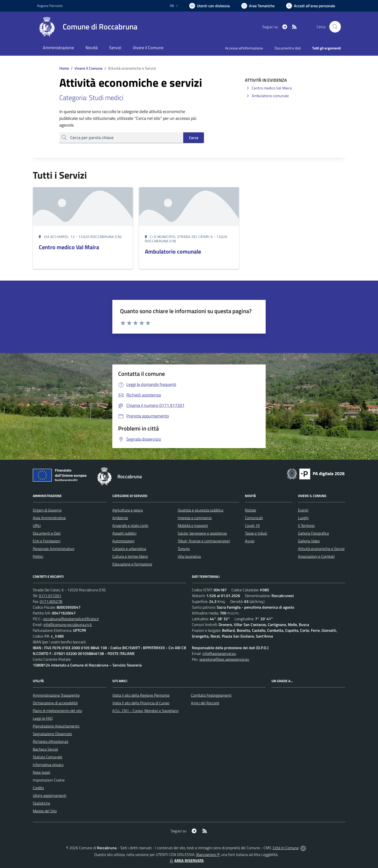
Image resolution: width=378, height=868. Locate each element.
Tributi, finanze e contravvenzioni (204, 541)
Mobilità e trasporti (193, 525)
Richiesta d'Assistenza (51, 741)
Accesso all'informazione (244, 48)
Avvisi (250, 541)
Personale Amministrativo (54, 549)
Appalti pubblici (124, 533)
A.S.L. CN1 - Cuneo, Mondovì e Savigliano (145, 711)
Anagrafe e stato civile (130, 525)
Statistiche (41, 803)
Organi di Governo (47, 510)
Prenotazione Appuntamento (56, 726)
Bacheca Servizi (45, 749)
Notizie (250, 510)
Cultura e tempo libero (130, 556)
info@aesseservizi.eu (219, 653)
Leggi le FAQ (43, 718)
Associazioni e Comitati (316, 556)
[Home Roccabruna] (87, 27)
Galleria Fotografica (313, 533)
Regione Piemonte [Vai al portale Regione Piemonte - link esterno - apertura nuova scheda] (50, 6)
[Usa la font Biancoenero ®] (209, 6)
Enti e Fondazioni (47, 541)
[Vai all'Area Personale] (311, 6)
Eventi (303, 510)
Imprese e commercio (195, 518)
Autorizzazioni (123, 541)
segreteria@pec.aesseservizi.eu (224, 659)
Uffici (37, 525)
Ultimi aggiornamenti (50, 795)
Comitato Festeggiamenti (211, 695)
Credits (38, 788)
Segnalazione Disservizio (52, 734)
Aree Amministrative (49, 518)
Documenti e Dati (47, 533)
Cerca (194, 138)
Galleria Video (309, 541)
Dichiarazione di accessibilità (55, 703)
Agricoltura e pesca (128, 510)
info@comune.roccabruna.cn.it (68, 625)
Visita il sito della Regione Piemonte (141, 695)
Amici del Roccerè (205, 703)
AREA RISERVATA (186, 861)
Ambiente (120, 518)
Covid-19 (252, 525)
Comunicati (254, 518)
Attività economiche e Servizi (321, 549)
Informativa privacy (48, 765)
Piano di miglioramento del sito (57, 711)
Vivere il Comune (88, 68)
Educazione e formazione (132, 564)
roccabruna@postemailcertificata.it (71, 619)
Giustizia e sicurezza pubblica (200, 510)
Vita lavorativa (189, 556)
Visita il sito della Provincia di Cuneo (141, 703)
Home (64, 68)
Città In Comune (286, 848)
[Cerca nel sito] (335, 27)
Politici (38, 556)
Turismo (184, 549)
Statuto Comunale (47, 757)
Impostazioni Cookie (49, 780)
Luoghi (303, 518)
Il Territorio (306, 525)
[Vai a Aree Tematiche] (258, 6)
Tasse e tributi (256, 533)
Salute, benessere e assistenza (202, 533)
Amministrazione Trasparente (56, 695)
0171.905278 (51, 601)
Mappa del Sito (45, 811)
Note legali (41, 772)
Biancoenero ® (208, 855)
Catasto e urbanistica (129, 549)
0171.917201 (50, 596)
